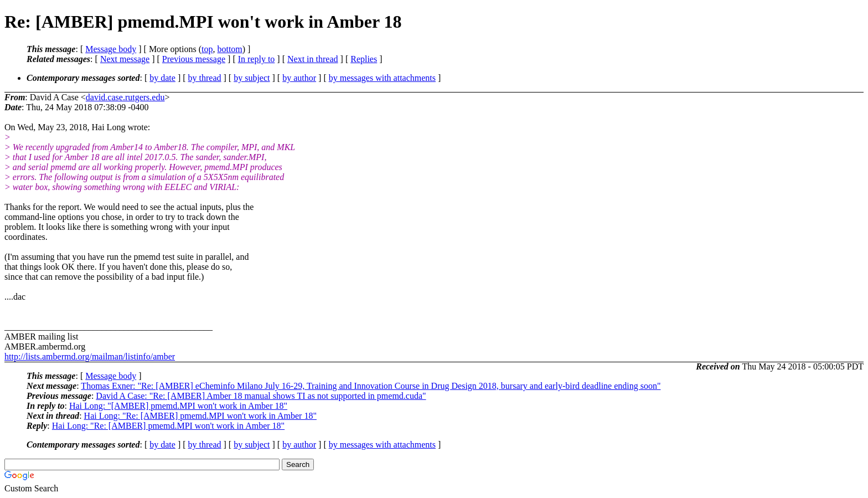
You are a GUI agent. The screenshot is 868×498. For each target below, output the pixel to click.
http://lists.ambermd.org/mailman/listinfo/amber (90, 356)
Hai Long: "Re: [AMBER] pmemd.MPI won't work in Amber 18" (200, 416)
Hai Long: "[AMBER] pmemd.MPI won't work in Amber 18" (178, 406)
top (207, 49)
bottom (229, 49)
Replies (364, 59)
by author (299, 78)
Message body (111, 49)
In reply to (257, 59)
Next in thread (313, 59)
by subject (252, 78)
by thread (205, 78)
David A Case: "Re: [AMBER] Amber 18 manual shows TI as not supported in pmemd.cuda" (261, 396)
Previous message (194, 59)
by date (162, 78)
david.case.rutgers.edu (125, 97)
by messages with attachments (382, 78)
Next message (125, 59)
